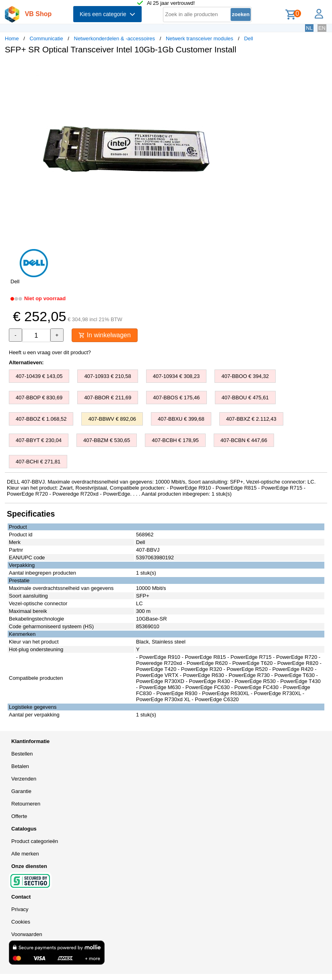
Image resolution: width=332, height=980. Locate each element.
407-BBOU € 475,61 (245, 398)
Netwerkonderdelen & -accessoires (115, 38)
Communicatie (46, 38)
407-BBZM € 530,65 (107, 440)
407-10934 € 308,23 (176, 376)
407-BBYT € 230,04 (39, 440)
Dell (248, 38)
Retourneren (26, 804)
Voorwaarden (27, 934)
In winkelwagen (105, 335)
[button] (239, 69)
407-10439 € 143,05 (39, 376)
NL (309, 28)
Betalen (20, 766)
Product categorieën (35, 841)
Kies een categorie (107, 14)
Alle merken (25, 854)
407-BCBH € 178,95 (175, 440)
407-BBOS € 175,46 (176, 398)
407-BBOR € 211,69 (108, 398)
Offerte (19, 816)
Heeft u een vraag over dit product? (50, 352)
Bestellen (22, 754)
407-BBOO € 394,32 (245, 376)
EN (322, 28)
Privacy (20, 909)
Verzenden (24, 779)
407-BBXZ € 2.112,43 (251, 419)
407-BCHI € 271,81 (38, 462)
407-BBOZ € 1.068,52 (41, 419)
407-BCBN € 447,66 (244, 440)
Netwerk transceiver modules (200, 38)
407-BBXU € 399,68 (181, 419)
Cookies (21, 922)
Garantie (21, 791)
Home (12, 38)
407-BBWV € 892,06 (112, 419)
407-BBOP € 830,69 (39, 398)
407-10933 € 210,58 (107, 376)
